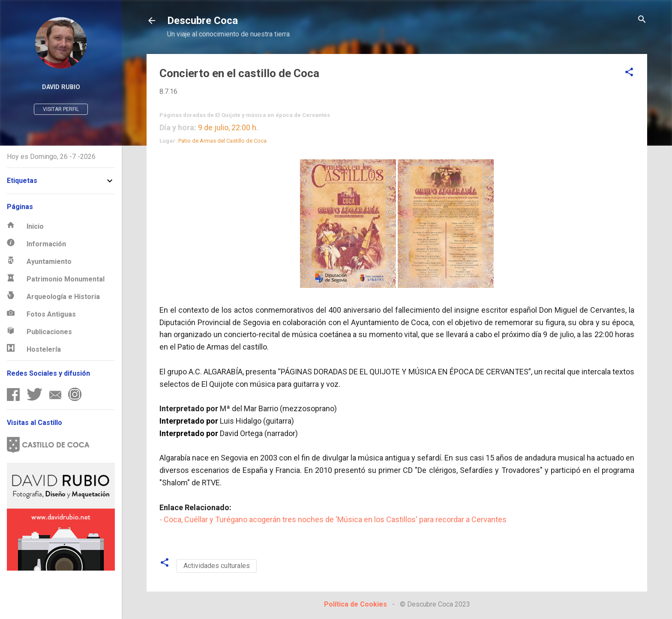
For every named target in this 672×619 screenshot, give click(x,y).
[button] (629, 73)
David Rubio (61, 87)
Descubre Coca (202, 21)
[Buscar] (642, 20)
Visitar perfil (61, 109)
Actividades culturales (217, 566)
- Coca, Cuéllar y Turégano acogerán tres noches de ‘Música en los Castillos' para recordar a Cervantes (333, 519)
